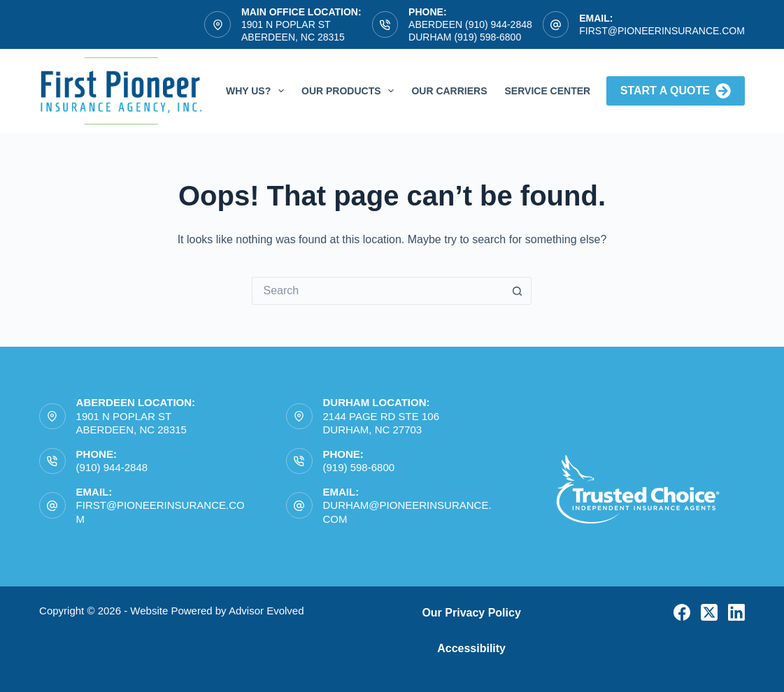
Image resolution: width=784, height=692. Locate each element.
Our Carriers (449, 91)
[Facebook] (682, 612)
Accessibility (471, 648)
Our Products (350, 91)
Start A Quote (676, 91)
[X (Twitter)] (709, 612)
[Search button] (518, 291)
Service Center (548, 91)
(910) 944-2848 (112, 467)
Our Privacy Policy (471, 613)
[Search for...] (378, 291)
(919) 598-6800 (359, 467)
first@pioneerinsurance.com (662, 31)
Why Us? (258, 91)
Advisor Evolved (266, 611)
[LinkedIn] (736, 612)
